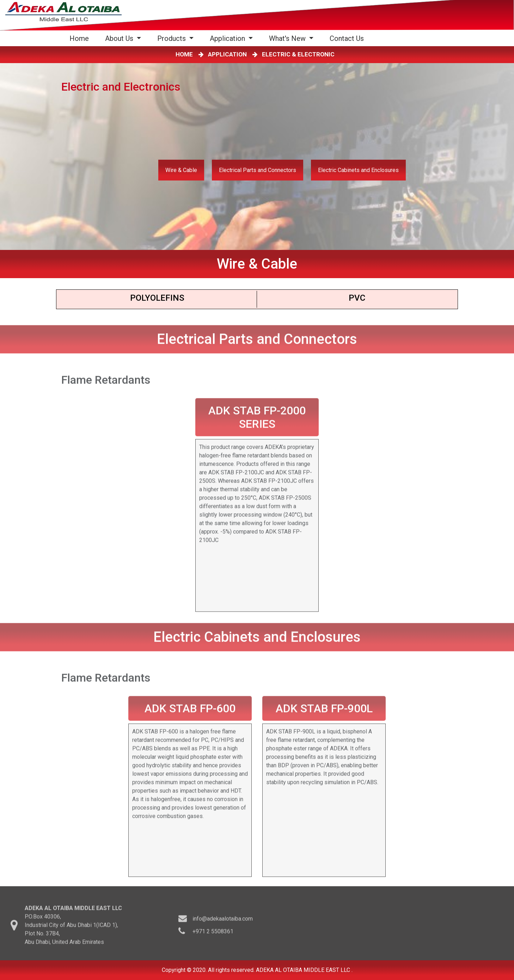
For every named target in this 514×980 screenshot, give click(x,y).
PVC (357, 298)
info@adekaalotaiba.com (223, 921)
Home (81, 38)
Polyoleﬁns (157, 298)
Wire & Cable (181, 170)
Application (228, 38)
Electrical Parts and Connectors (258, 170)
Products (172, 38)
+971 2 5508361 (213, 933)
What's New (288, 38)
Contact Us (347, 38)
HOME (186, 54)
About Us (120, 38)
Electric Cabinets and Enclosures (358, 170)
